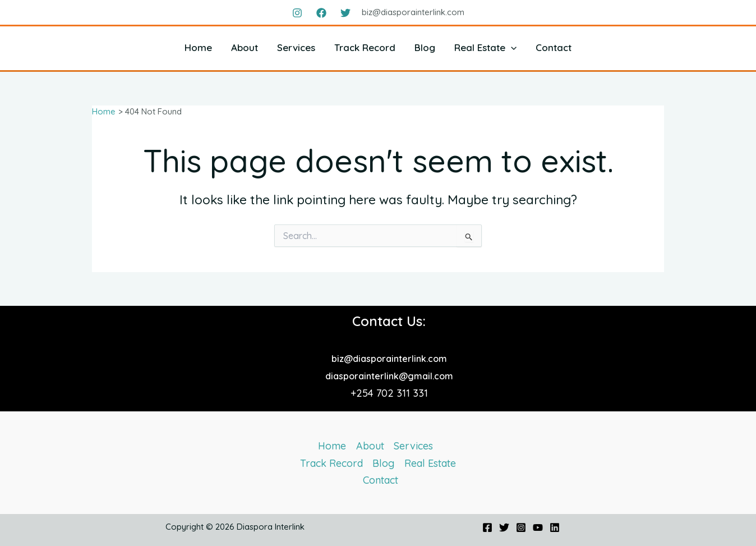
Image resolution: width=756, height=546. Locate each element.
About (245, 47)
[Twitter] (345, 13)
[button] (511, 47)
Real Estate (485, 47)
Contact (554, 47)
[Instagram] (297, 13)
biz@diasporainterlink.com (389, 359)
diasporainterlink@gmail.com (389, 376)
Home (198, 47)
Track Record (365, 47)
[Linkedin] (555, 527)
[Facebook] (321, 13)
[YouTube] (538, 527)
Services (296, 47)
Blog (425, 47)
